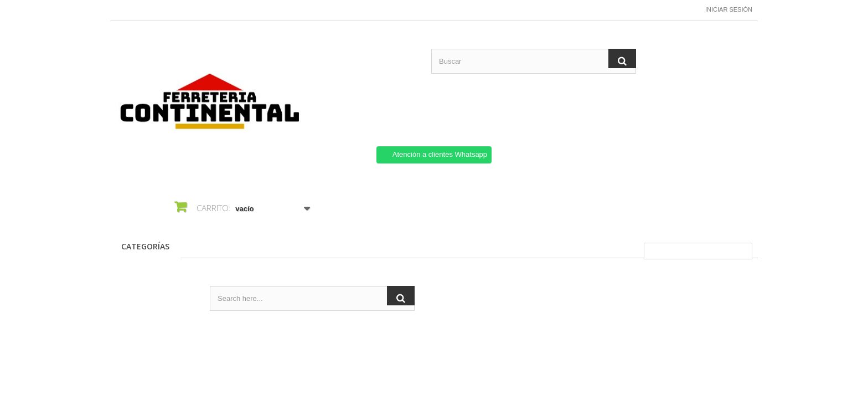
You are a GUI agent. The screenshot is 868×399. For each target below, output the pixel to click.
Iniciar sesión (729, 9)
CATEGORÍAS (145, 246)
